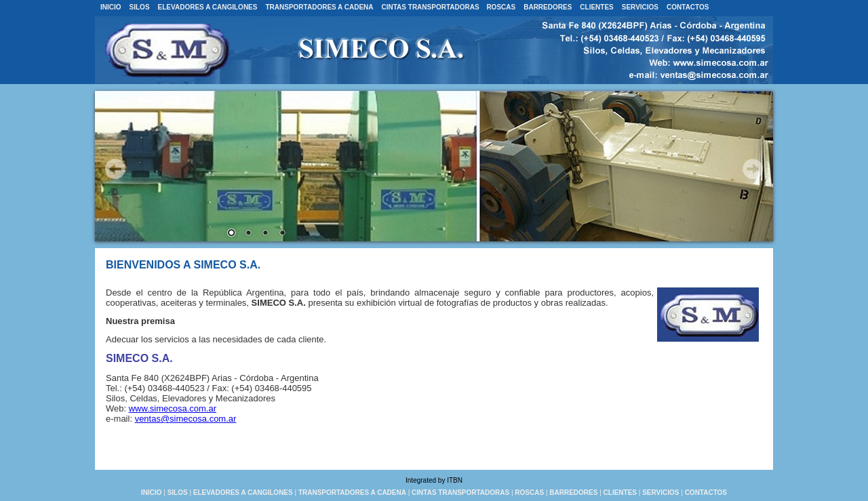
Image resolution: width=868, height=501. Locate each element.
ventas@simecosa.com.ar (186, 419)
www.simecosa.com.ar (173, 408)
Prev (115, 169)
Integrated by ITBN (434, 480)
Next (753, 169)
